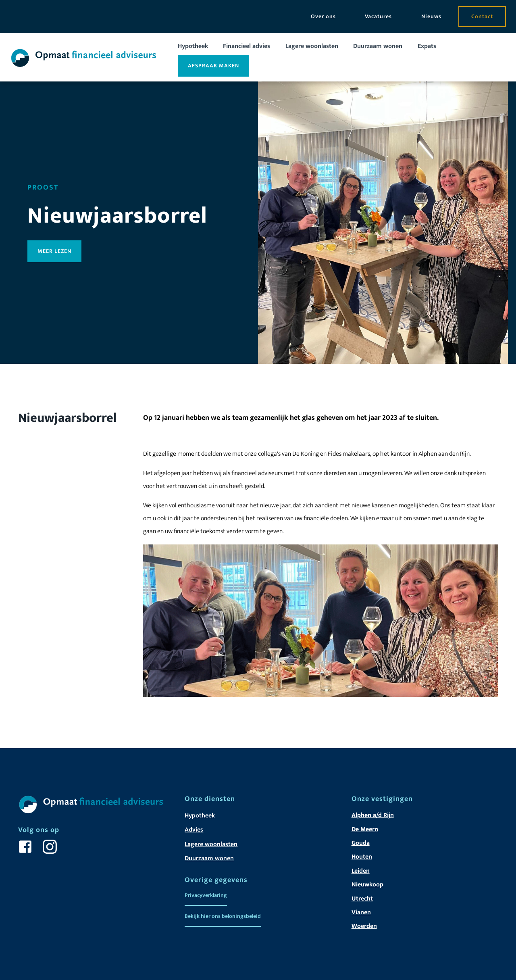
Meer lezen (54, 251)
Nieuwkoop (367, 885)
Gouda (361, 843)
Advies (194, 830)
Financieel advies (247, 46)
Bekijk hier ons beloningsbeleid (223, 916)
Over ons (323, 16)
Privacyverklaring (206, 895)
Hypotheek (193, 46)
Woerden (364, 926)
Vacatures (378, 16)
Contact (482, 16)
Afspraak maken (213, 66)
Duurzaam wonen (378, 46)
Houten (362, 857)
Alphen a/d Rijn (373, 815)
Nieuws (431, 16)
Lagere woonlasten (312, 46)
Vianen (361, 912)
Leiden (361, 871)
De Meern (365, 829)
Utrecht (362, 899)
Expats (427, 46)
